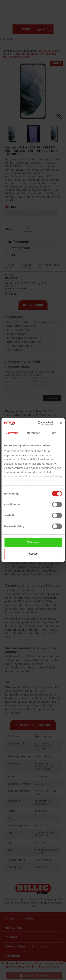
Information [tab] (33, 433)
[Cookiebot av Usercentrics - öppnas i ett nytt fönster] (39, 423)
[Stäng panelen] (61, 423)
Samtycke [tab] (12, 433)
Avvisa (33, 554)
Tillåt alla (33, 542)
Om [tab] (54, 433)
